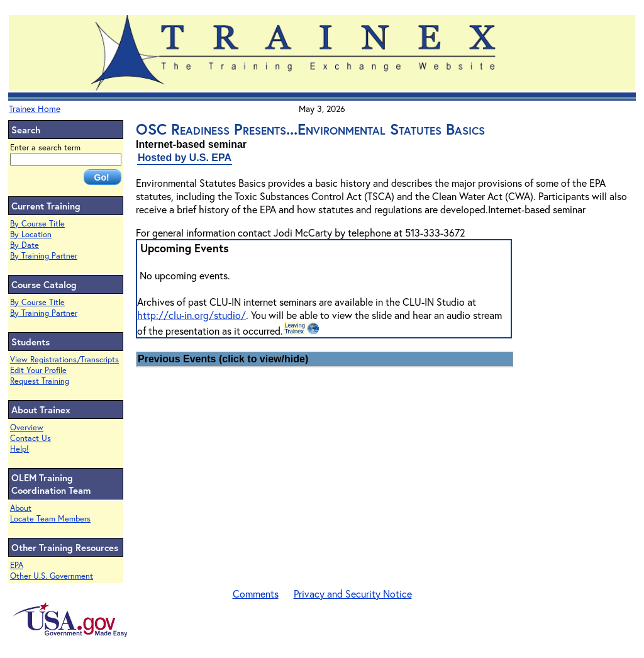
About (21, 508)
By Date (25, 245)
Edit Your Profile (38, 370)
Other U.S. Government (52, 576)
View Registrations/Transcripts (64, 360)
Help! (19, 449)
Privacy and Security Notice (353, 594)
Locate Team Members (50, 519)
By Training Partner (44, 256)
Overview (27, 427)
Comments (256, 594)
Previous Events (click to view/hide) (223, 359)
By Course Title (37, 224)
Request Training (40, 381)
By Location (31, 234)
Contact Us (31, 438)
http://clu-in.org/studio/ (192, 315)
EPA (17, 565)
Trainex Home (35, 109)
